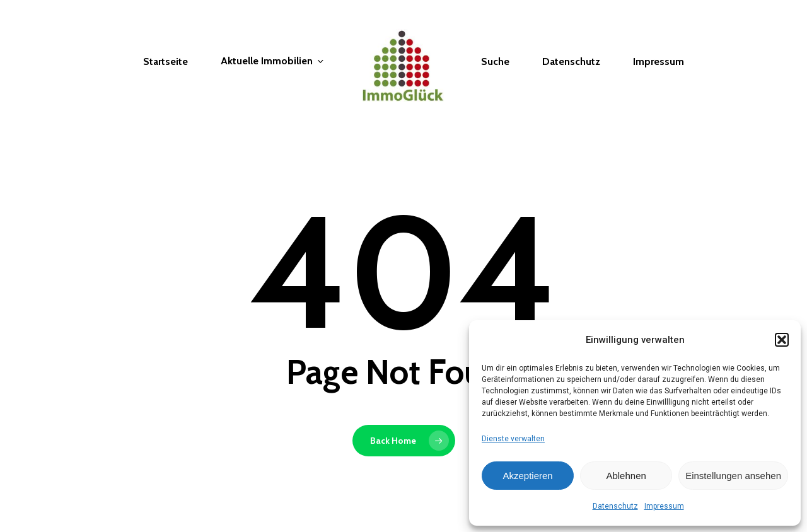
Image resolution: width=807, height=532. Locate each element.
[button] (782, 340)
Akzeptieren (527, 476)
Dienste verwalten (513, 439)
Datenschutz (615, 506)
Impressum (664, 506)
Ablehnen (626, 476)
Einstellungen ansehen (733, 476)
